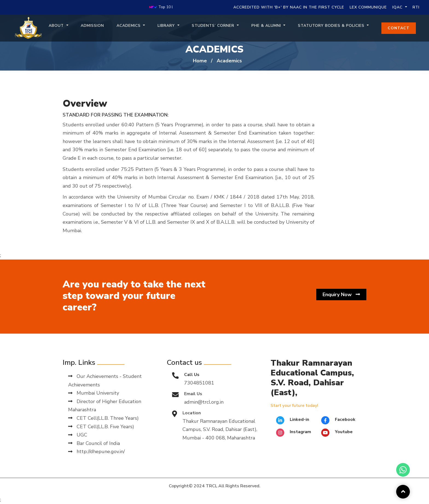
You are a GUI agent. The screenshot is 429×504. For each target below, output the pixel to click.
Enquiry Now (341, 295)
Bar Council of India (94, 443)
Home (200, 61)
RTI (416, 7)
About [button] (57, 26)
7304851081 (199, 383)
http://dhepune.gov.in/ (96, 451)
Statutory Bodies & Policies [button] (332, 26)
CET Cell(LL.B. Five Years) (101, 427)
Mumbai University (94, 393)
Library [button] (167, 26)
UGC (78, 435)
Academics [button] (129, 26)
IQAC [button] (398, 7)
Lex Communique (368, 7)
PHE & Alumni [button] (267, 26)
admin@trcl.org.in (204, 402)
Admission (92, 26)
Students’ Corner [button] (214, 26)
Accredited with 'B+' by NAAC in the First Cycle (289, 7)
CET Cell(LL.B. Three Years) (103, 418)
